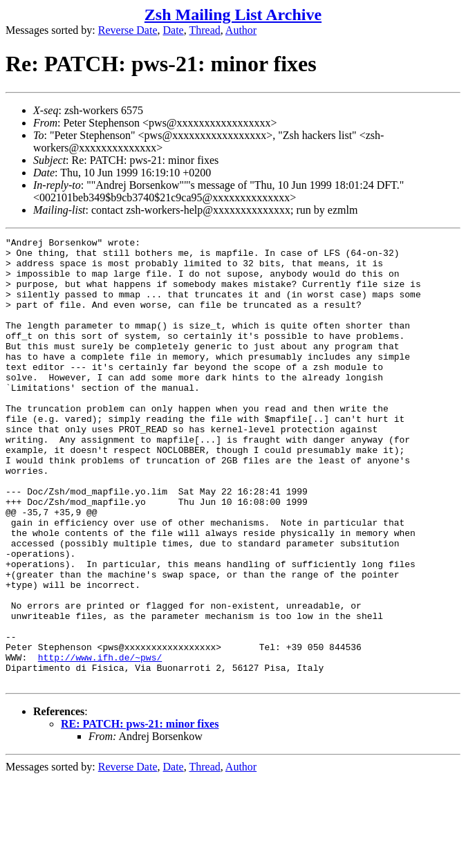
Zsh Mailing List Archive (233, 15)
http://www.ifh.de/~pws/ (100, 742)
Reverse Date (128, 30)
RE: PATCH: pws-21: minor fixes (140, 813)
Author (241, 30)
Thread (204, 30)
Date (174, 30)
